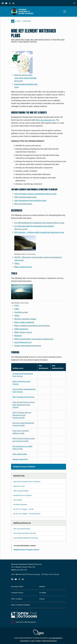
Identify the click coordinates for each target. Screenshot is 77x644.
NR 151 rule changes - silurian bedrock (27, 514)
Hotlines (42, 587)
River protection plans (23, 204)
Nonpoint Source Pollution (24, 467)
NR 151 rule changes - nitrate (23, 509)
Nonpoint (27, 21)
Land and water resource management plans (35, 194)
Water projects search (23, 267)
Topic (19, 21)
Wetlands (18, 336)
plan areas (19, 81)
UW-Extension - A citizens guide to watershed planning (39, 232)
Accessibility (25, 641)
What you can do (19, 486)
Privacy (38, 641)
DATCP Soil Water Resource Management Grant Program (22, 415)
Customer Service (17, 593)
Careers (42, 599)
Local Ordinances (23, 342)
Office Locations (17, 599)
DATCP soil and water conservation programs (34, 339)
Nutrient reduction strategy (25, 319)
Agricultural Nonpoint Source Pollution (27, 482)
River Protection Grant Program (23, 397)
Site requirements (55, 638)
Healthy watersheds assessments (28, 346)
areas (17, 87)
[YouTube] (6, 3)
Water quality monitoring (24, 322)
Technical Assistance (20, 505)
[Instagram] (10, 3)
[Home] (13, 21)
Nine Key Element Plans (22, 529)
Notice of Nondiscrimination (21, 605)
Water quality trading (20, 454)
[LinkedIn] (14, 3)
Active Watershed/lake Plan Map (25, 533)
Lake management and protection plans (30, 200)
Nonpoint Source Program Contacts (26, 550)
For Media (43, 593)
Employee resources (49, 641)
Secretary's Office (17, 587)
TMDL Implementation (21, 491)
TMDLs (17, 264)
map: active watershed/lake (25, 78)
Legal (33, 641)
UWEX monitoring (21, 329)
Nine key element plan (23, 75)
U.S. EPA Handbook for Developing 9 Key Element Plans (39, 223)
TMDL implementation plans (26, 197)
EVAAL (17, 309)
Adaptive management (20, 459)
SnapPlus (21, 312)
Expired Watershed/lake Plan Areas (26, 538)
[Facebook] (3, 3)
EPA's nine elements (45, 120)
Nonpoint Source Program (22, 495)
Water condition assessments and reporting (32, 326)
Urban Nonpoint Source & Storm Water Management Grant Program (24, 405)
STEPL (17, 306)
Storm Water (18, 500)
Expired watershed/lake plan (26, 84)
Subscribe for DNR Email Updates (26, 622)
